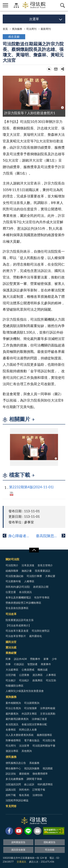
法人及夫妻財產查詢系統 (20, 735)
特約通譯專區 (45, 784)
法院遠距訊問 (13, 784)
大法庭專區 (12, 670)
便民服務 (11, 757)
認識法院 (11, 790)
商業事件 (46, 664)
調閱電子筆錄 (34, 779)
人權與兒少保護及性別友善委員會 (25, 691)
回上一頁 (49, 69)
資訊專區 (38, 675)
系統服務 (34, 763)
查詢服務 (17, 29)
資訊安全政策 (18, 850)
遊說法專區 (12, 751)
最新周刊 (46, 29)
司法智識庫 (30, 708)
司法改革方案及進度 (17, 631)
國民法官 (11, 642)
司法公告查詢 (13, 708)
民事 (8, 659)
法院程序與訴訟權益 (17, 800)
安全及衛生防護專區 (17, 608)
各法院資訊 (25, 592)
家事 (46, 659)
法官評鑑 (11, 675)
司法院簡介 (12, 565)
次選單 (34, 19)
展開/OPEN (34, 550)
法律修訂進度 (39, 719)
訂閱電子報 (39, 790)
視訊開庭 (48, 768)
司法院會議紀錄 (15, 576)
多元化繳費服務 (15, 779)
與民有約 (24, 790)
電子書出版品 (32, 740)
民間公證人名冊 (28, 730)
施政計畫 (27, 571)
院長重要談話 (43, 571)
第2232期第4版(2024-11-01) (31, 487)
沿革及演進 (28, 565)
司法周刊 (31, 29)
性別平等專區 (42, 597)
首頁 (5, 29)
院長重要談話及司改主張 (20, 620)
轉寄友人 (56, 69)
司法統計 (24, 680)
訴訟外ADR (20, 659)
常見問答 (11, 806)
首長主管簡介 (45, 565)
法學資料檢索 (48, 708)
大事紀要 (50, 576)
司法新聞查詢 (32, 703)
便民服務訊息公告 (16, 763)
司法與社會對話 (41, 631)
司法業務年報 (13, 581)
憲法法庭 (11, 647)
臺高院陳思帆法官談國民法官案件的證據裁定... (51, 536)
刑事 (8, 664)
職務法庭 (43, 670)
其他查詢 (27, 751)
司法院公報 (49, 740)
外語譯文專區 (29, 714)
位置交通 (11, 592)
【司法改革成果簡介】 (18, 625)
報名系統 (24, 795)
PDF (12, 494)
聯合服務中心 (13, 768)
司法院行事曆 (34, 576)
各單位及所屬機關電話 (18, 597)
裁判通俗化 (36, 636)
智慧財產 (32, 664)
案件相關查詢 (13, 703)
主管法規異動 (48, 714)
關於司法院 (12, 559)
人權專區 (29, 581)
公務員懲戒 (28, 670)
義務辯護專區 (44, 735)
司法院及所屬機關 (16, 5)
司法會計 (11, 680)
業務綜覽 (11, 653)
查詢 (63, 5)
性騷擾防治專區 (15, 686)
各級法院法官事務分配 (34, 724)
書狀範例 (24, 774)
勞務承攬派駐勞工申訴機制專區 (23, 603)
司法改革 (11, 614)
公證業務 (24, 675)
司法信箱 (50, 850)
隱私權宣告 (50, 842)
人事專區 (51, 675)
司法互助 (51, 680)
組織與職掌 (12, 571)
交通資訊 (21, 862)
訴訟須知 (11, 774)
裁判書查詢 (12, 714)
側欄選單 (5, 5)
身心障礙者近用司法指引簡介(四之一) (21, 536)
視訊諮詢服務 (32, 768)
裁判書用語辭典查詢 (17, 719)
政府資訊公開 (41, 587)
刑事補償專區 (13, 740)
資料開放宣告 (18, 842)
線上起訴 (29, 784)
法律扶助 (38, 795)
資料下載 (11, 795)
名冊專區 (11, 730)
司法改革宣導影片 (16, 636)
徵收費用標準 (40, 774)
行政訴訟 (19, 664)
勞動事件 (35, 659)
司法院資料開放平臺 (44, 746)
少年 (54, 659)
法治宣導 (24, 746)
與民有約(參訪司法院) (18, 587)
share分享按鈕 (63, 69)
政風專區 (38, 680)
